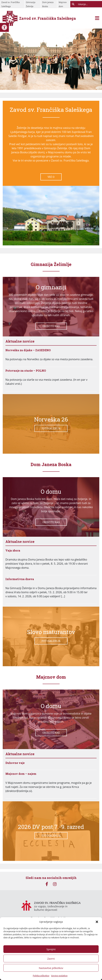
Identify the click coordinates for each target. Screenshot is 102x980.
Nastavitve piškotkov (51, 968)
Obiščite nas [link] (51, 326)
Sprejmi (51, 949)
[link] (4, 27)
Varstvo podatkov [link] (59, 976)
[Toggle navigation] (97, 18)
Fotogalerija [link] (51, 428)
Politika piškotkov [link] (41, 976)
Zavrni (51, 959)
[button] (97, 922)
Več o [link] (51, 177)
